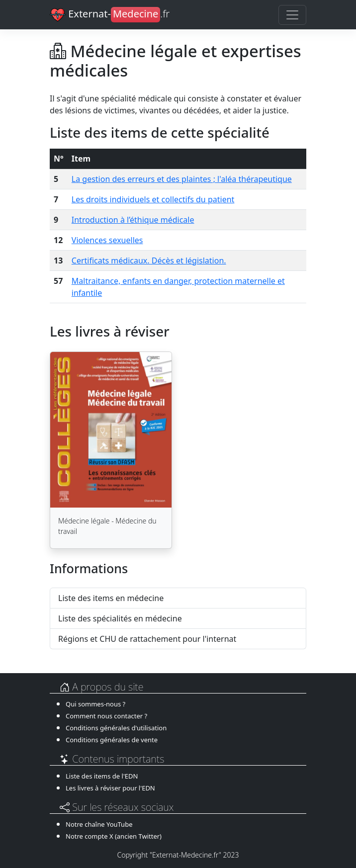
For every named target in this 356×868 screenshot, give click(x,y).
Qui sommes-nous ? (95, 704)
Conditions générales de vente (112, 740)
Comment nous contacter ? (106, 716)
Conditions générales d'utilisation (116, 728)
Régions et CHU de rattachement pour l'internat (147, 639)
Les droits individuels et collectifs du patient (153, 199)
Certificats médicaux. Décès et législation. (149, 260)
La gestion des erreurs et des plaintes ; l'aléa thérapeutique (182, 179)
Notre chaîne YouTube (99, 824)
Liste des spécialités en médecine (120, 618)
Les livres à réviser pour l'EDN (110, 788)
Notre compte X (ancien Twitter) (114, 836)
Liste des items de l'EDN (102, 776)
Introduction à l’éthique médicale (133, 220)
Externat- (110, 15)
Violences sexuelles (107, 240)
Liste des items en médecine (111, 598)
